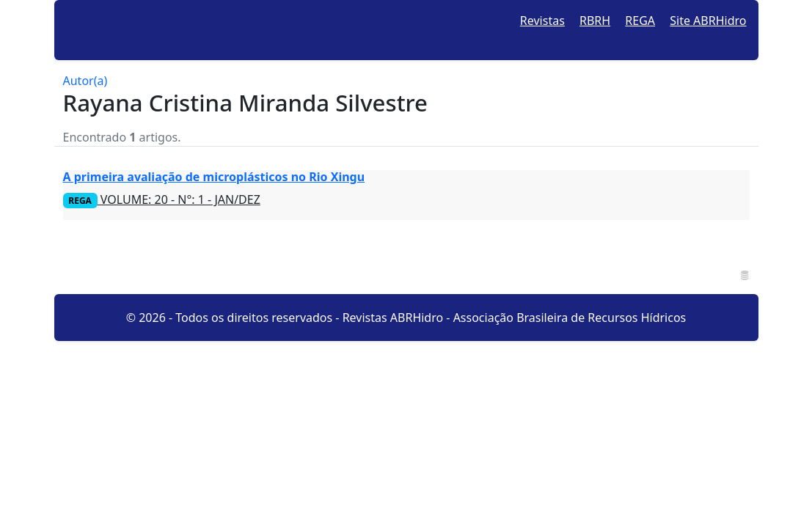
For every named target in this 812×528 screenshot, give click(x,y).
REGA (640, 21)
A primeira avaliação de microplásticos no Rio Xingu (214, 177)
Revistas (542, 21)
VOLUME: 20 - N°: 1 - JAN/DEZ (162, 199)
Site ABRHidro (708, 21)
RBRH (595, 21)
